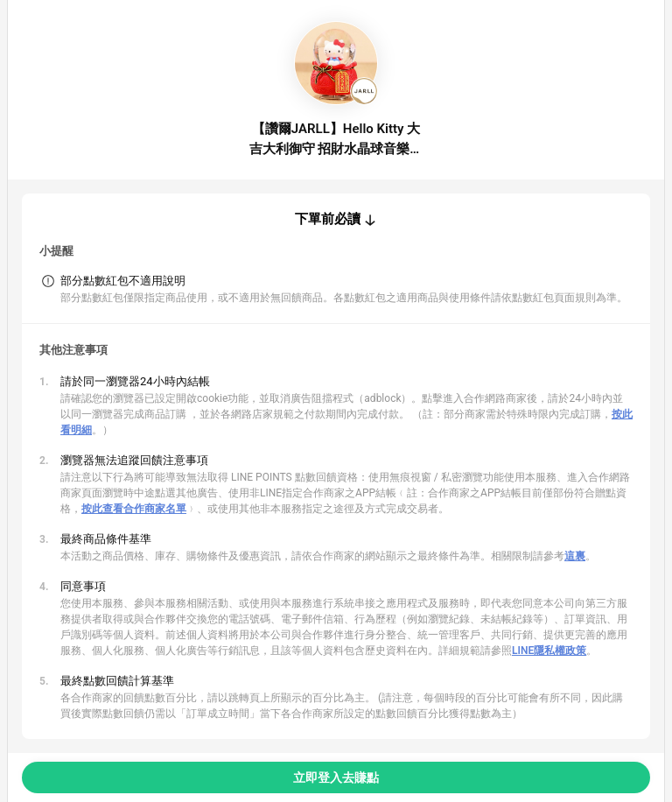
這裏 (575, 556)
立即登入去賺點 (336, 777)
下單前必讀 (328, 219)
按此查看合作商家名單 (134, 509)
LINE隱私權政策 (549, 651)
